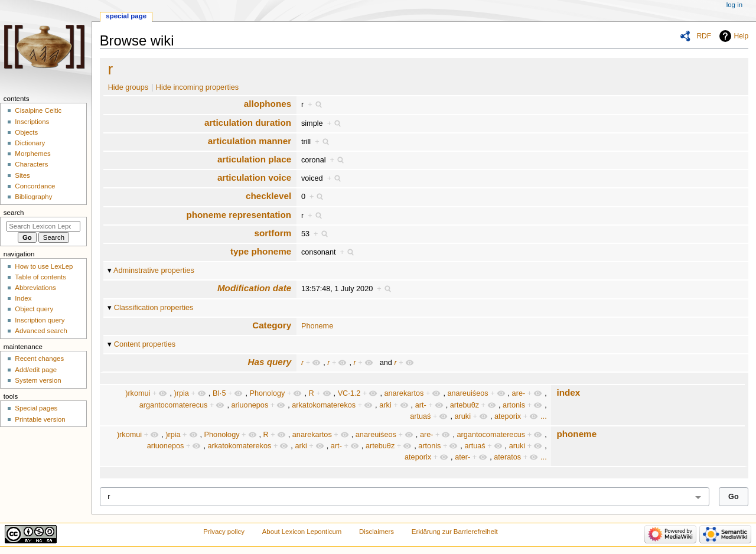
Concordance (35, 186)
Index (23, 298)
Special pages (36, 408)
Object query (34, 309)
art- (421, 405)
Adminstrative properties (154, 271)
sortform (273, 233)
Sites (22, 175)
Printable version (40, 419)
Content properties (145, 344)
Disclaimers (377, 532)
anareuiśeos (467, 393)
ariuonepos (250, 405)
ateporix (508, 416)
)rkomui (138, 393)
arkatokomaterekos (324, 405)
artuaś (420, 416)
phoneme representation (239, 215)
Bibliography (33, 197)
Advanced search (41, 331)
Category (272, 325)
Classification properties (154, 308)
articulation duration (248, 123)
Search (14, 213)
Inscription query (40, 320)
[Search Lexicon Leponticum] (43, 226)
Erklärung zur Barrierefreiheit (455, 532)
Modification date (254, 288)
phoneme (576, 434)
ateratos (507, 457)
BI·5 (219, 393)
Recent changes (39, 359)
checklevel (268, 196)
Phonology (267, 393)
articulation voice (254, 177)
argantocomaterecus (174, 405)
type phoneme (261, 251)
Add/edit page (36, 370)
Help (742, 36)
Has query (270, 362)
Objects (26, 132)
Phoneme (317, 326)
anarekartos (404, 393)
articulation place (254, 159)
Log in (734, 5)
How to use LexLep (44, 266)
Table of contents (40, 277)
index (568, 392)
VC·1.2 (349, 393)
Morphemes (32, 154)
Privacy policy (224, 532)
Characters (31, 164)
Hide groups (128, 87)
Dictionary (30, 143)
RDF (704, 36)
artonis (514, 405)
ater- (462, 457)
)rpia (181, 393)
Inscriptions (32, 122)
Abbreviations (35, 288)
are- (519, 393)
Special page (126, 16)
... (544, 416)
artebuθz (465, 405)
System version (38, 380)
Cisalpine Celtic (38, 110)
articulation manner (250, 141)
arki (385, 405)
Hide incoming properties (197, 87)
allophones (268, 104)
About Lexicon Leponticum (302, 532)
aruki (462, 416)
